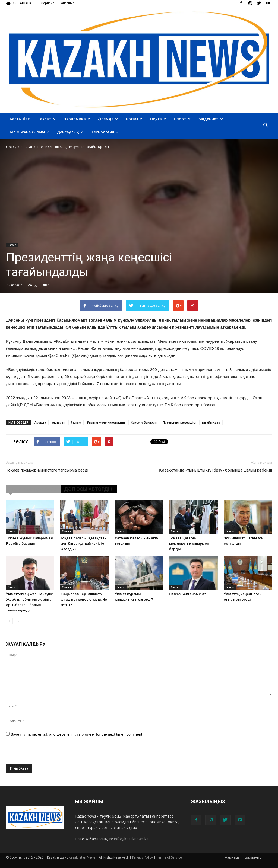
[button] (266, 126)
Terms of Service (169, 857)
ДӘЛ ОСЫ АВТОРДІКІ (89, 489)
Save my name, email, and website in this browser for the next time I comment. (77, 734)
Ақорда (40, 422)
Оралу (11, 147)
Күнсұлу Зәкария (144, 422)
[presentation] (47, 754)
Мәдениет (211, 119)
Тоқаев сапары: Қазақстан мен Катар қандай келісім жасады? (83, 544)
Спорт (182, 119)
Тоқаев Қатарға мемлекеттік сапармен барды (189, 544)
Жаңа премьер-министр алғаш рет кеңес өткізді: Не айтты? (84, 599)
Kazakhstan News (82, 857)
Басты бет (20, 119)
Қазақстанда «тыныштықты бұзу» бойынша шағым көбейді (216, 470)
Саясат (47, 119)
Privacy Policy (143, 857)
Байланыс (67, 3)
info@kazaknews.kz (131, 839)
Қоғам (134, 119)
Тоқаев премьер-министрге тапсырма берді (47, 470)
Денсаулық (70, 132)
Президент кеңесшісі (179, 422)
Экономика (77, 119)
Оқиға (158, 119)
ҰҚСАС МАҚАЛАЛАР (33, 489)
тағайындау (211, 422)
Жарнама (48, 3)
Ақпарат (59, 422)
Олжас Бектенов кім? (187, 594)
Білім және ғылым (29, 132)
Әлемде (108, 119)
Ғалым (76, 422)
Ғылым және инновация (106, 422)
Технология (105, 132)
